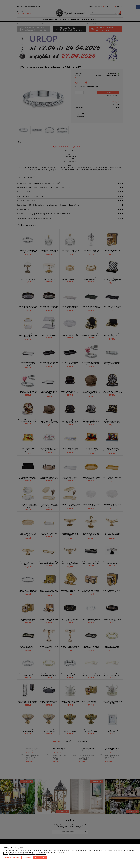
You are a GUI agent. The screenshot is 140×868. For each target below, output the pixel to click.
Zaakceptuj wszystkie (40, 858)
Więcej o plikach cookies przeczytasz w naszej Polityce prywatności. (24, 854)
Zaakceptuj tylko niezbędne (12, 858)
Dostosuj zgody (27, 858)
